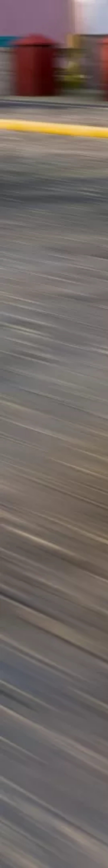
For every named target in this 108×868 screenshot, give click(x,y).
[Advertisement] (54, 39)
